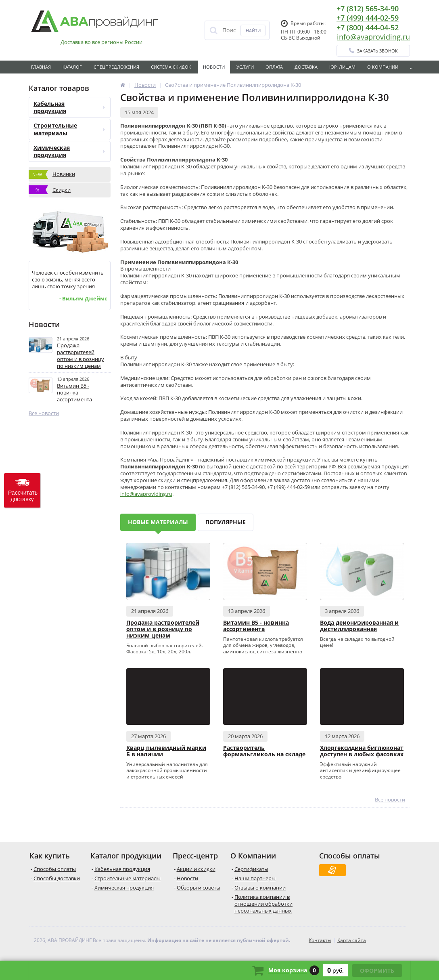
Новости (214, 67)
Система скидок (171, 67)
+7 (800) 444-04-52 (368, 27)
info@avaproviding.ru (373, 37)
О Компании (383, 67)
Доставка (306, 67)
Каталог (72, 67)
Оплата (274, 67)
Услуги (245, 67)
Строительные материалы (69, 129)
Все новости (44, 413)
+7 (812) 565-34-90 (368, 8)
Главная (41, 67)
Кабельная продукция (69, 107)
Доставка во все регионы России (101, 42)
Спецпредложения (116, 67)
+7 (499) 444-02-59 (368, 18)
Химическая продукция (69, 151)
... (412, 67)
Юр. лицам (342, 67)
